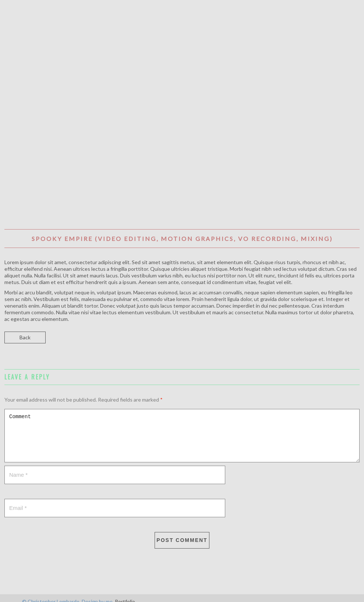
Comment (182, 436)
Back (25, 337)
